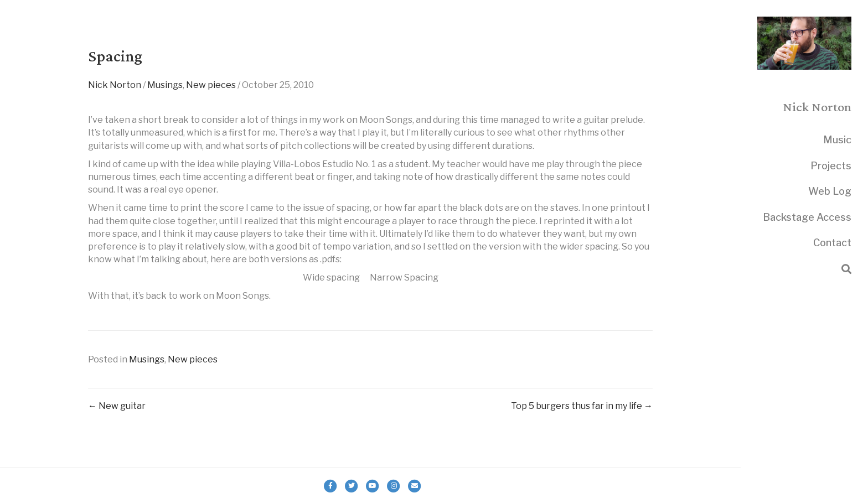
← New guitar (117, 406)
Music (837, 140)
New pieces (211, 85)
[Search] (846, 269)
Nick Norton (115, 85)
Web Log (830, 191)
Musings (165, 85)
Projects (831, 166)
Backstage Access (807, 217)
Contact (832, 243)
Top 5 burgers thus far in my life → (582, 406)
